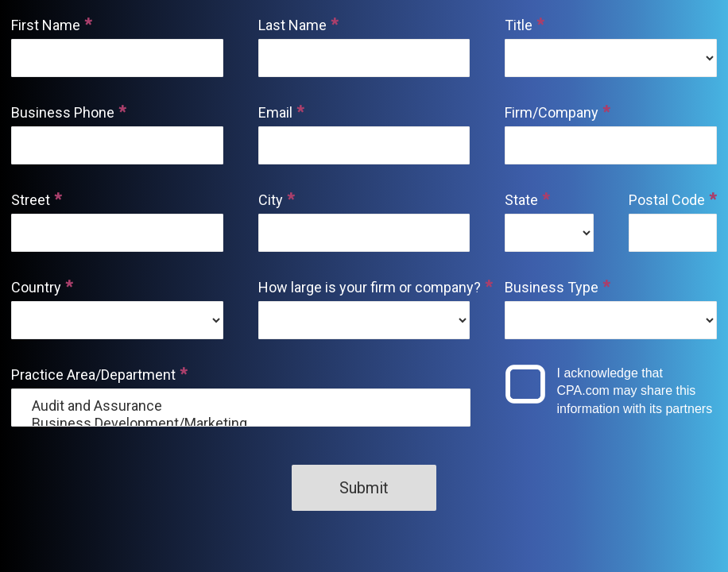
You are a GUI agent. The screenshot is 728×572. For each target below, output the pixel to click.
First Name (46, 25)
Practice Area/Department (93, 375)
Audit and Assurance (241, 406)
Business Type (552, 287)
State (521, 200)
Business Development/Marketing (241, 423)
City (271, 200)
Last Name (292, 25)
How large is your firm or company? (364, 287)
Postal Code (667, 200)
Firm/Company (552, 112)
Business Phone (63, 112)
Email (275, 112)
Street (31, 200)
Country (36, 287)
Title (519, 25)
